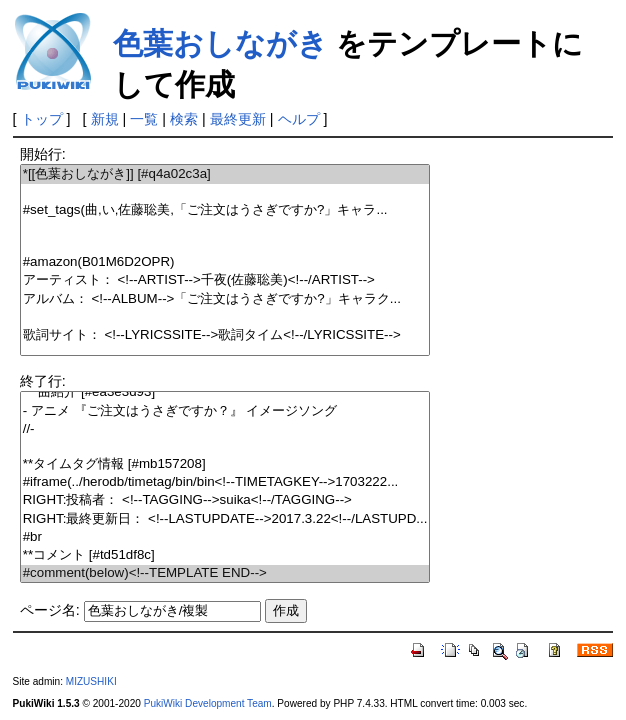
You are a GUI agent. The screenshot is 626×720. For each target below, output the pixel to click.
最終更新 (238, 119)
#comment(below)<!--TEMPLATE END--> (225, 573)
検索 (184, 119)
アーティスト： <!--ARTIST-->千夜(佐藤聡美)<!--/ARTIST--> (225, 280)
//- (225, 429)
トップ (42, 119)
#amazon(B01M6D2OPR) (225, 262)
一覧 (144, 119)
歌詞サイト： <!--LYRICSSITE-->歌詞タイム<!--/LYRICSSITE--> (225, 335)
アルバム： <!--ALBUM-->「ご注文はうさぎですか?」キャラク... (225, 299)
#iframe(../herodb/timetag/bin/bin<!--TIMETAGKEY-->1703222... (225, 482)
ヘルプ (299, 119)
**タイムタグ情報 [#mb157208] (225, 464)
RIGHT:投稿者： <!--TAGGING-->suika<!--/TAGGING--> (225, 500)
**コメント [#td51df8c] (225, 555)
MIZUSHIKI (91, 681)
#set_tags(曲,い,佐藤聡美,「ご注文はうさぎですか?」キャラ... (225, 210)
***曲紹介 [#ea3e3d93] (225, 392)
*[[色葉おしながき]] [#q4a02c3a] (225, 174)
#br (225, 537)
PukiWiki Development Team (208, 703)
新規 (105, 119)
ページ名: (50, 610)
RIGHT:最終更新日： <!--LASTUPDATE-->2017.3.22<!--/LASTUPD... (225, 519)
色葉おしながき (220, 43)
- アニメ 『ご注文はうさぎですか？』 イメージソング (225, 411)
